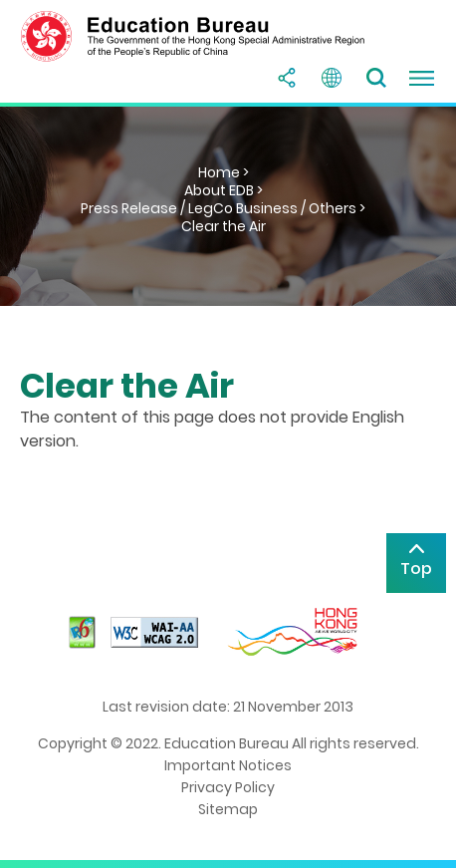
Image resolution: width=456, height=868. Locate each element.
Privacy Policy (228, 787)
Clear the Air (224, 226)
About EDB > (224, 190)
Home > (224, 172)
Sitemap (228, 809)
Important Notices (228, 765)
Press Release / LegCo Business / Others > (223, 208)
